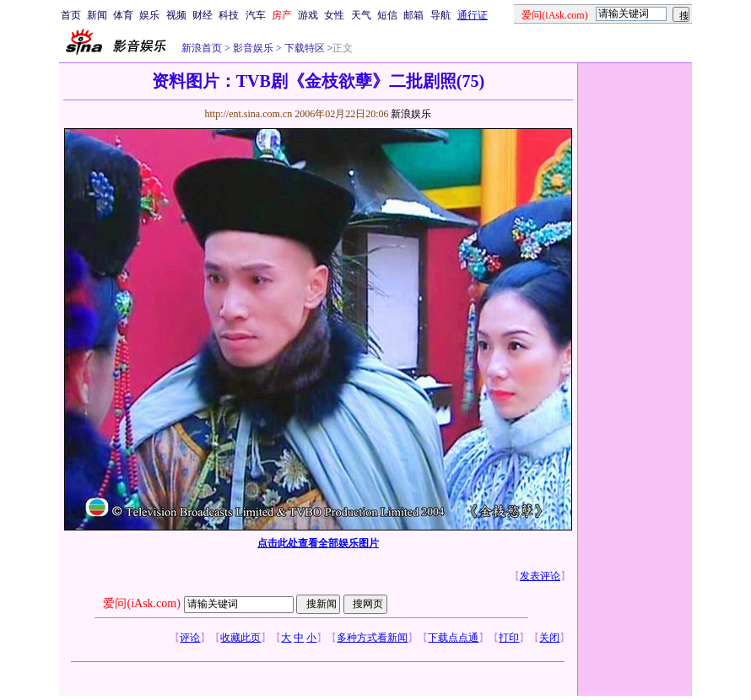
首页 (71, 15)
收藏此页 (240, 638)
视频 (176, 15)
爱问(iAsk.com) (141, 603)
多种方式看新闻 (372, 638)
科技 (229, 15)
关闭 (549, 638)
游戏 (308, 15)
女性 (334, 15)
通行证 (473, 15)
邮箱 (413, 15)
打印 (509, 638)
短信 (387, 15)
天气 (361, 15)
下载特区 (303, 48)
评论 (190, 638)
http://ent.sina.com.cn (249, 114)
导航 (440, 15)
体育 (123, 15)
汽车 (256, 15)
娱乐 (149, 15)
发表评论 (540, 576)
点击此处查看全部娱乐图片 (318, 543)
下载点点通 (453, 638)
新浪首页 (202, 48)
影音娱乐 (253, 48)
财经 (203, 15)
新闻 (97, 15)
